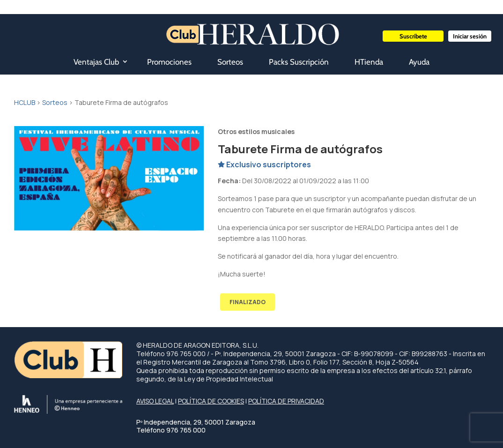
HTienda (369, 62)
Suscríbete (413, 36)
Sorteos (230, 62)
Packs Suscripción (299, 62)
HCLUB (25, 102)
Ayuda (419, 62)
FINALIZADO (248, 302)
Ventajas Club (96, 62)
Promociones (169, 62)
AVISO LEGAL (155, 401)
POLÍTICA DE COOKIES (211, 401)
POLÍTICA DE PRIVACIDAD (286, 401)
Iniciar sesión (470, 36)
